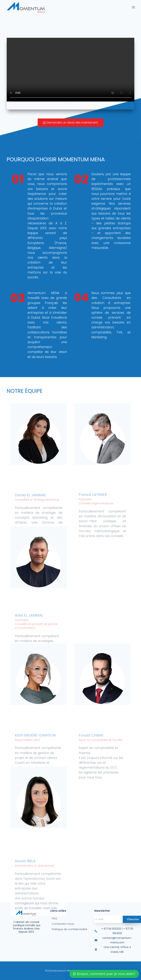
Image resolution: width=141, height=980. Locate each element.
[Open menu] (133, 7)
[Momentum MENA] (27, 7)
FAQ (54, 918)
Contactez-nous (63, 924)
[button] (70, 123)
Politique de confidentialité (70, 929)
